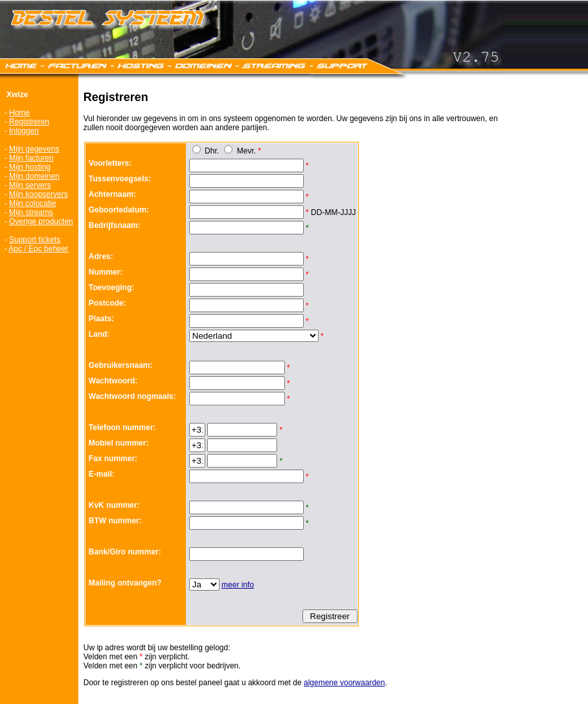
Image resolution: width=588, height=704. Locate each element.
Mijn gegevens (34, 149)
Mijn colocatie (33, 203)
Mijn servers (30, 185)
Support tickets (35, 240)
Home (19, 113)
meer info (238, 585)
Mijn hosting (30, 167)
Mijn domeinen (34, 176)
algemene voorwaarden (344, 683)
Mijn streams (31, 212)
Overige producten (41, 221)
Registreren (29, 122)
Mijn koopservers (39, 194)
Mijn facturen (31, 158)
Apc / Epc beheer (38, 249)
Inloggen (24, 131)
